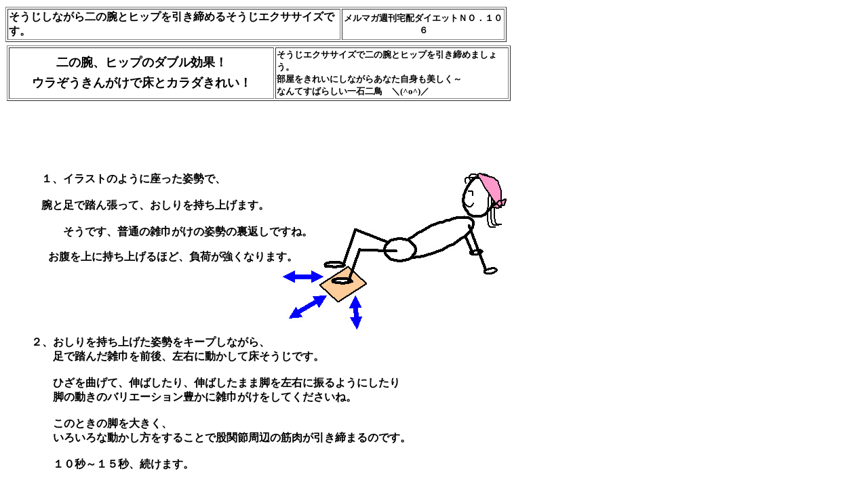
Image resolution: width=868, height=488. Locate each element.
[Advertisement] (254, 122)
